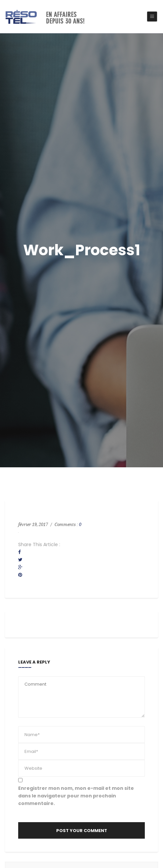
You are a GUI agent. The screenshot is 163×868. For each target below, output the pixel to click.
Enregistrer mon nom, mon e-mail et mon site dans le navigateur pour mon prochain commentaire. (76, 796)
